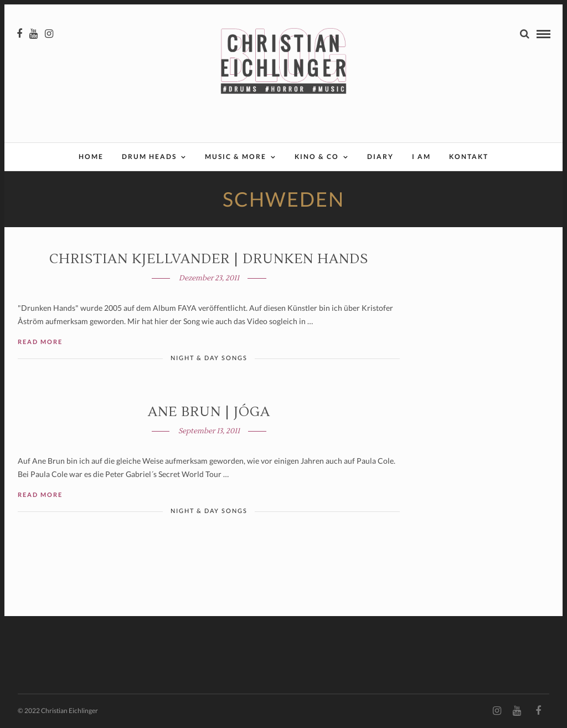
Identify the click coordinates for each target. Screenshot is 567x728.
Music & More (236, 157)
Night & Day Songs (209, 358)
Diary (380, 157)
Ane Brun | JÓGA (209, 412)
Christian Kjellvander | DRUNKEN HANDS (209, 259)
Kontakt (469, 157)
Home (91, 157)
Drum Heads (149, 157)
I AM (421, 157)
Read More (40, 342)
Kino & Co (317, 157)
